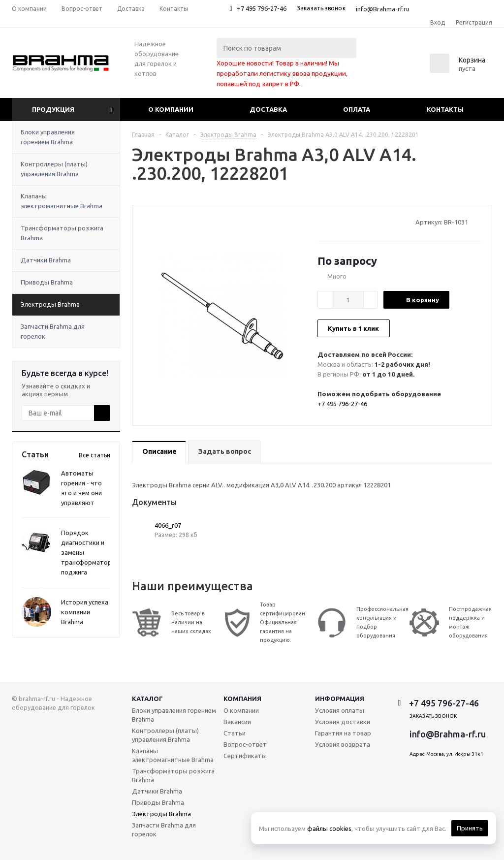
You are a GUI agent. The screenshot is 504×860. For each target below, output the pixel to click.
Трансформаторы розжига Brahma (62, 233)
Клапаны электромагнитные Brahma (62, 201)
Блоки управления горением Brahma (48, 137)
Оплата (357, 109)
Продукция (53, 109)
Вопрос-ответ (245, 744)
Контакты (445, 109)
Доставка (268, 109)
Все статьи (94, 455)
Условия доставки (343, 722)
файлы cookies (329, 828)
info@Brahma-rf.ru (383, 9)
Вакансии (237, 722)
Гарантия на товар (343, 733)
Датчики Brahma (46, 260)
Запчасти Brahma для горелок (53, 331)
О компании (171, 109)
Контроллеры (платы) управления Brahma (54, 169)
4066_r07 (168, 525)
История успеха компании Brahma (85, 612)
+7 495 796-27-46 (262, 8)
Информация (340, 699)
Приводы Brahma (47, 282)
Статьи (235, 733)
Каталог (147, 699)
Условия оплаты (340, 710)
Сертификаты (245, 756)
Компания (242, 699)
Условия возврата (343, 744)
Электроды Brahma (50, 304)
